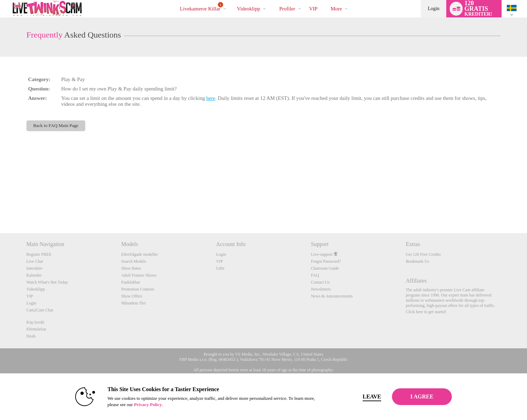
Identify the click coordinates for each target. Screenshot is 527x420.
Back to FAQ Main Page (56, 125)
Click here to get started (426, 312)
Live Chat (35, 261)
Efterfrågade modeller (140, 254)
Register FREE (39, 254)
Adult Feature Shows (139, 275)
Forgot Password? (326, 261)
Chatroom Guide (325, 268)
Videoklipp (249, 9)
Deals (31, 336)
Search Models (134, 261)
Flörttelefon (36, 329)
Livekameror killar (202, 7)
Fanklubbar (131, 282)
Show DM (0, 207)
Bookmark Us (418, 261)
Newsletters (321, 289)
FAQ (315, 275)
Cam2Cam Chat (40, 310)
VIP (313, 9)
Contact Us (320, 282)
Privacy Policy (137, 405)
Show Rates (131, 268)
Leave (361, 397)
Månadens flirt (133, 303)
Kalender (34, 275)
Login (434, 9)
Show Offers (132, 296)
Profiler (287, 9)
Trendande (231, 0)
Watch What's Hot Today (47, 282)
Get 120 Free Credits (423, 254)
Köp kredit (36, 322)
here (211, 98)
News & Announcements (332, 296)
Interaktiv (35, 268)
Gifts (220, 268)
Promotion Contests (138, 289)
